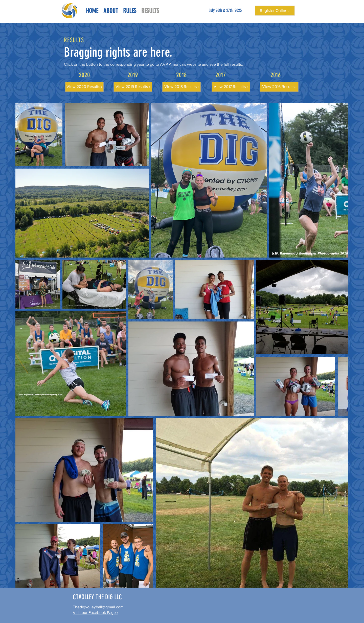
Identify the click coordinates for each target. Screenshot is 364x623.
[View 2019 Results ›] (133, 87)
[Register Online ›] (275, 11)
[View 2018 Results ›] (181, 87)
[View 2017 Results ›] (231, 87)
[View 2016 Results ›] (279, 87)
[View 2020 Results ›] (84, 87)
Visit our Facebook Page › (95, 613)
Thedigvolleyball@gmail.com (98, 607)
